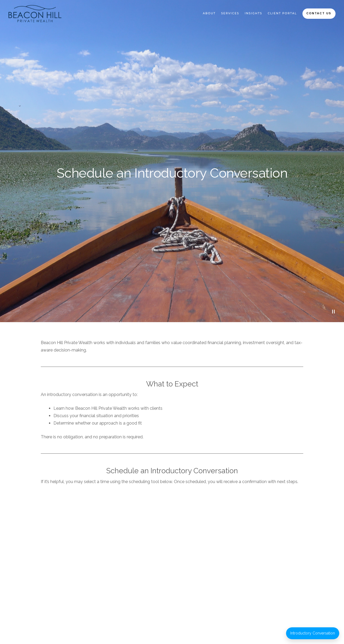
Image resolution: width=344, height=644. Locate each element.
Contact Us (319, 13)
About (209, 13)
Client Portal (282, 13)
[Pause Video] (333, 312)
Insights (254, 13)
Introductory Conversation (313, 633)
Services (230, 13)
